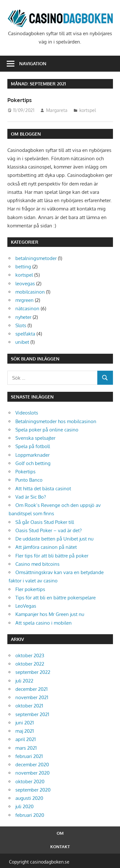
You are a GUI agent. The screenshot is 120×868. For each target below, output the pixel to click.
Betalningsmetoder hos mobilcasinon (56, 421)
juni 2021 (25, 723)
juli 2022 (24, 681)
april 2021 (26, 739)
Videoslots (27, 413)
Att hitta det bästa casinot (43, 489)
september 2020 (33, 790)
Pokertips (20, 100)
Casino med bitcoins (37, 564)
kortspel (88, 110)
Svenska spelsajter (35, 438)
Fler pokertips (30, 589)
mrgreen (24, 300)
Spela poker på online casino (47, 430)
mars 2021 (26, 748)
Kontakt (60, 847)
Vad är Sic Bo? (31, 497)
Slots (21, 325)
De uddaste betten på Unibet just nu (54, 539)
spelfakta (25, 334)
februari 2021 (29, 756)
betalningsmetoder (36, 258)
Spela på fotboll (33, 446)
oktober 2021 (29, 706)
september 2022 (33, 672)
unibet (22, 342)
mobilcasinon (30, 292)
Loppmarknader (32, 455)
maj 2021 (25, 731)
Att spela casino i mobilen (44, 623)
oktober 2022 (30, 664)
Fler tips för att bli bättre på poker (52, 556)
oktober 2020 (30, 781)
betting (23, 267)
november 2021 (32, 697)
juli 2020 (24, 806)
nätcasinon (27, 308)
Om (60, 833)
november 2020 (32, 773)
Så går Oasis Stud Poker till (45, 522)
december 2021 (32, 689)
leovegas (25, 284)
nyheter (23, 317)
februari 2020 (30, 815)
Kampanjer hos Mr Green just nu (50, 614)
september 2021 (32, 714)
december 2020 (32, 765)
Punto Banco (29, 480)
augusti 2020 (29, 798)
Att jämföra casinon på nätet (46, 547)
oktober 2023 (30, 655)
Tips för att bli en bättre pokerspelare (56, 598)
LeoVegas (26, 606)
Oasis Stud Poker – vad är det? (48, 530)
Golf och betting (33, 463)
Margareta (57, 110)
